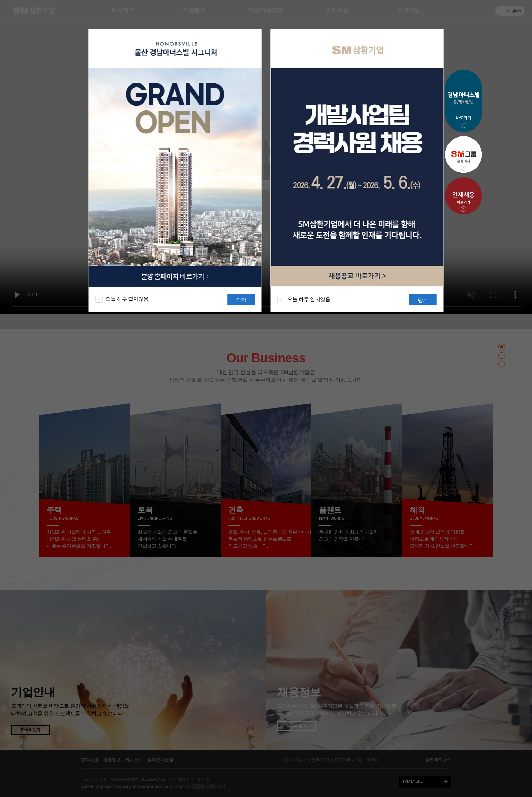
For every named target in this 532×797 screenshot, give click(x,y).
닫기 (241, 300)
